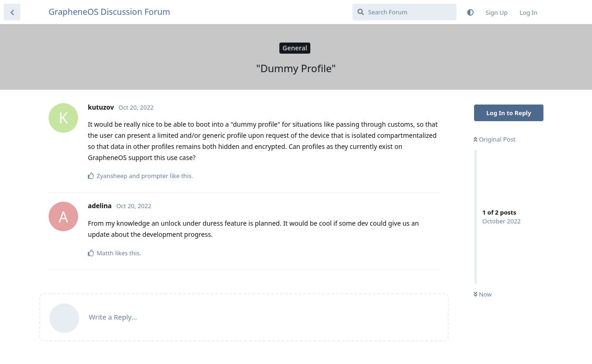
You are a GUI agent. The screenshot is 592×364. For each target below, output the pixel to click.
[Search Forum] (404, 12)
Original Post (494, 139)
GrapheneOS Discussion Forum (109, 12)
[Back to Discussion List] (12, 12)
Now (483, 294)
